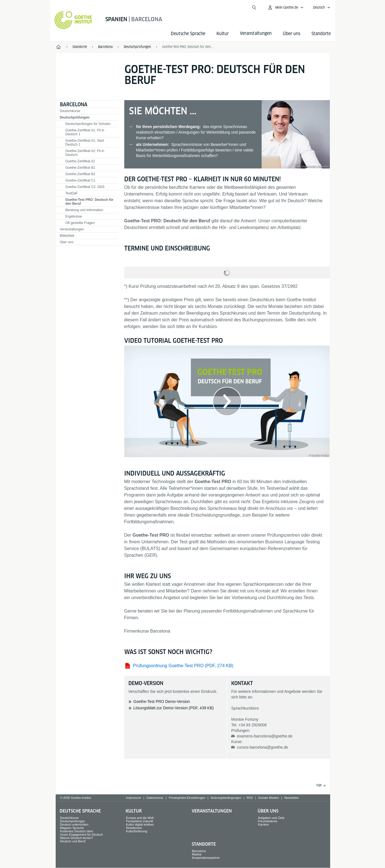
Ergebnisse (74, 216)
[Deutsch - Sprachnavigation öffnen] (322, 8)
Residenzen (134, 828)
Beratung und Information (84, 210)
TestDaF (72, 193)
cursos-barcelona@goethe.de (262, 747)
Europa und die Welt (140, 818)
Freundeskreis (268, 821)
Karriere (263, 824)
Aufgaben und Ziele (271, 818)
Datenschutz (155, 798)
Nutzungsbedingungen (226, 798)
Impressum (133, 798)
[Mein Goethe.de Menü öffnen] (286, 8)
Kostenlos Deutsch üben (76, 831)
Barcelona (74, 104)
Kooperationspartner (206, 858)
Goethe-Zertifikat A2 (80, 161)
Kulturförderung (137, 831)
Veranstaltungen (72, 229)
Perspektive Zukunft (139, 821)
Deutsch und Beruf (73, 841)
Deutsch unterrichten (74, 824)
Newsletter (291, 798)
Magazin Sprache (72, 828)
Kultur (223, 34)
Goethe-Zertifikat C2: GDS (85, 187)
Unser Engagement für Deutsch (81, 835)
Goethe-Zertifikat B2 (80, 174)
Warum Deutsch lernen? (76, 838)
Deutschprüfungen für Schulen (88, 124)
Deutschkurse (70, 111)
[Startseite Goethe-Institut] (73, 20)
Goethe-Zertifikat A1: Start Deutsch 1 (85, 143)
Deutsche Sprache (188, 34)
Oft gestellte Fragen (80, 223)
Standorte (321, 34)
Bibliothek (67, 236)
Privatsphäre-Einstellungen (187, 798)
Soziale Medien (268, 798)
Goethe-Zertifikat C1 (81, 180)
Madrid (197, 854)
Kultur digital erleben (140, 824)
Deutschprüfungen (75, 117)
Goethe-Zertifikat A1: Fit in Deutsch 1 (85, 132)
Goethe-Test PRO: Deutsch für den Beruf (188, 47)
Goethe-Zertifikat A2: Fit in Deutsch (85, 153)
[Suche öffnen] (254, 8)
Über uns (292, 34)
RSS (250, 798)
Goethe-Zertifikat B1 (80, 168)
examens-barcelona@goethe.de (265, 736)
